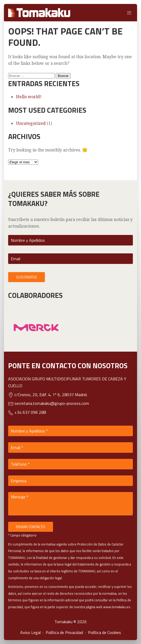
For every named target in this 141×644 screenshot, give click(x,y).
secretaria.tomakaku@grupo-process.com (49, 403)
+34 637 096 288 (27, 412)
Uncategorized (31, 123)
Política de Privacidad (64, 632)
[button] (129, 13)
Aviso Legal (30, 632)
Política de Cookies (105, 632)
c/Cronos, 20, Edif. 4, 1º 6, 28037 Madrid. (48, 395)
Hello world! (29, 97)
